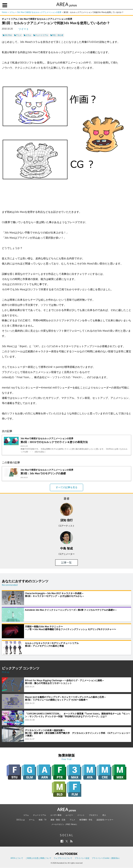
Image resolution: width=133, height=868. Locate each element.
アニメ (72, 820)
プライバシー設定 (82, 858)
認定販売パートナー (105, 820)
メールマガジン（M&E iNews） (65, 824)
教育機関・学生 (86, 820)
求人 (104, 815)
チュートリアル (40, 815)
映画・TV (43, 820)
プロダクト (93, 815)
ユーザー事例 (56, 815)
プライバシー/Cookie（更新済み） (106, 858)
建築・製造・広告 (58, 820)
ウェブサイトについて (63, 858)
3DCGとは (21, 820)
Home (4, 12)
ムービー (69, 815)
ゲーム (32, 820)
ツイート (24, 29)
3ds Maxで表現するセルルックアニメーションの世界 (39, 12)
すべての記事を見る (67, 487)
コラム (12, 12)
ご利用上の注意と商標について (38, 858)
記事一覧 (66, 563)
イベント (81, 815)
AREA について (17, 858)
